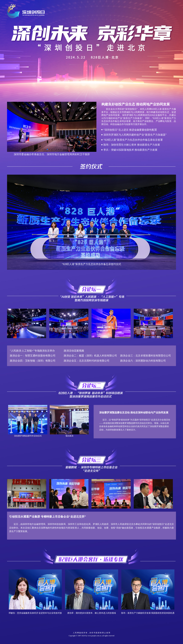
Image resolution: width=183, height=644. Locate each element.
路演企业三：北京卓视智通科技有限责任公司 (144, 356)
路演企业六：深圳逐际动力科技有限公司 (142, 361)
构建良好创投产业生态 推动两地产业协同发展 (136, 104)
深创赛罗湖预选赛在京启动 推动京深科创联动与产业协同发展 (134, 413)
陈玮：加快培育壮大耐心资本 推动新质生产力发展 (132, 145)
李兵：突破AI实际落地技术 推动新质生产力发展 (130, 150)
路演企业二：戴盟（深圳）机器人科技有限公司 (90, 356)
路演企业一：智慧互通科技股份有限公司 (33, 356)
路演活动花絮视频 (74, 351)
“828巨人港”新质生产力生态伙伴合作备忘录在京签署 (133, 140)
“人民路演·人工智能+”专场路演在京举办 (32, 351)
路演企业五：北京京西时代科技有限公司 (87, 361)
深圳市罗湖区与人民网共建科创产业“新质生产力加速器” (135, 135)
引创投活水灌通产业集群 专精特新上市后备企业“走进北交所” (48, 517)
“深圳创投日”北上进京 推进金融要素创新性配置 (130, 130)
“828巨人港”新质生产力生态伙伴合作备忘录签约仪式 (92, 264)
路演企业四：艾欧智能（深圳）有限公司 (33, 361)
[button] (43, 149)
